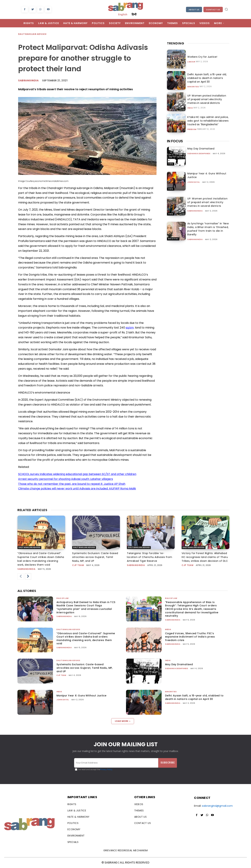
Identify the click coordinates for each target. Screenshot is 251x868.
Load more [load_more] (123, 721)
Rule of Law (63, 598)
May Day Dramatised (201, 149)
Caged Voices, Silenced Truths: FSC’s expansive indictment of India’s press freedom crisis (190, 637)
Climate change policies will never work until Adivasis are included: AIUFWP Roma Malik (77, 489)
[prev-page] (21, 576)
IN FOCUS (175, 141)
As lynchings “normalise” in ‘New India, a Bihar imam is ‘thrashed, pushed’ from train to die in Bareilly (208, 229)
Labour (191, 62)
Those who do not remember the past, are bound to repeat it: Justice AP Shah (72, 484)
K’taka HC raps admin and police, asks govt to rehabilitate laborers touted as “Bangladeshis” (207, 121)
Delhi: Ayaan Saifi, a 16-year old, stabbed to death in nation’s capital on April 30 (206, 78)
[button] (226, 9)
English (123, 14)
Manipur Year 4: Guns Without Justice (81, 696)
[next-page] (28, 576)
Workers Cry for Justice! (202, 57)
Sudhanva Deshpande (199, 154)
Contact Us (213, 10)
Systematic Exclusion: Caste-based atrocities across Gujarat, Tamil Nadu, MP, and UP (95, 557)
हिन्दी (134, 14)
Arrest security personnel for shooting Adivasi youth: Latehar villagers (66, 479)
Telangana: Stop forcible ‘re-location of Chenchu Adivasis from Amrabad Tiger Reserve (150, 557)
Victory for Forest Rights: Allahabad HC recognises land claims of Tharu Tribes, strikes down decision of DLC (205, 557)
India (190, 108)
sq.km (130, 328)
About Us (194, 10)
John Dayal (194, 182)
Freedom (192, 129)
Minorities (193, 87)
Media (168, 629)
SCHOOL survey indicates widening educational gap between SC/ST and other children (77, 474)
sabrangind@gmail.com (217, 806)
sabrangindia (195, 211)
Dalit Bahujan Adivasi (32, 34)
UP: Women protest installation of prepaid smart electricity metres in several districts (208, 99)
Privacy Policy (106, 769)
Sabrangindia (28, 80)
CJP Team (78, 565)
